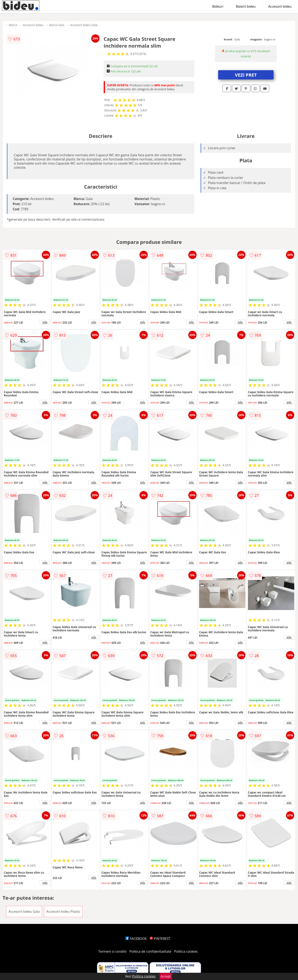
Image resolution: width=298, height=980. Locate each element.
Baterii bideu (246, 6)
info (45, 322)
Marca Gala (57, 25)
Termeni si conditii (112, 951)
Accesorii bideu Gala (84, 25)
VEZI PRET (246, 75)
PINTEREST (160, 939)
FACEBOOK (136, 939)
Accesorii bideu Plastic (63, 911)
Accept (166, 976)
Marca (13, 25)
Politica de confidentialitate (150, 951)
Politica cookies (186, 951)
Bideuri (218, 6)
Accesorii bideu (280, 6)
